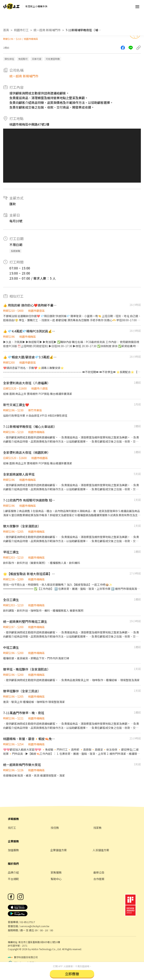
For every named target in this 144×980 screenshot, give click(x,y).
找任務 (55, 828)
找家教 (98, 828)
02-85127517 (28, 922)
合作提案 (99, 879)
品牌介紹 (13, 872)
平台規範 (13, 879)
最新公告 (99, 872)
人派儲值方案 (101, 850)
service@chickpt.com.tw (35, 926)
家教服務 (56, 872)
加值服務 (13, 850)
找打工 (12, 828)
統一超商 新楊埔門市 (47, 30)
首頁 (6, 30)
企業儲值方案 (58, 850)
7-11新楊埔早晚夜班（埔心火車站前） (83, 30)
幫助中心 (56, 879)
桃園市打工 (21, 30)
